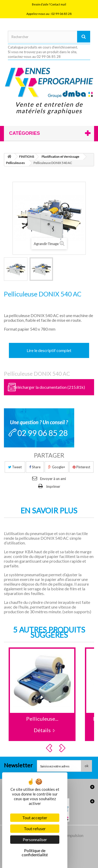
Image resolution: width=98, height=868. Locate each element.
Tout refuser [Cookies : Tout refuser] (35, 828)
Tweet (15, 467)
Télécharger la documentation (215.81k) (49, 387)
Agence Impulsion (67, 835)
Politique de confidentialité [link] (35, 852)
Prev (50, 748)
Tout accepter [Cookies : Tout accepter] (35, 818)
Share (35, 467)
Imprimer (53, 487)
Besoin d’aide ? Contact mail (49, 4)
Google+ (57, 467)
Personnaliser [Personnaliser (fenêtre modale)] (35, 839)
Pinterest (81, 467)
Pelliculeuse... (42, 719)
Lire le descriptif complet (49, 350)
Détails (42, 730)
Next (63, 748)
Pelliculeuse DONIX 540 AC (37, 374)
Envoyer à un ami (53, 479)
